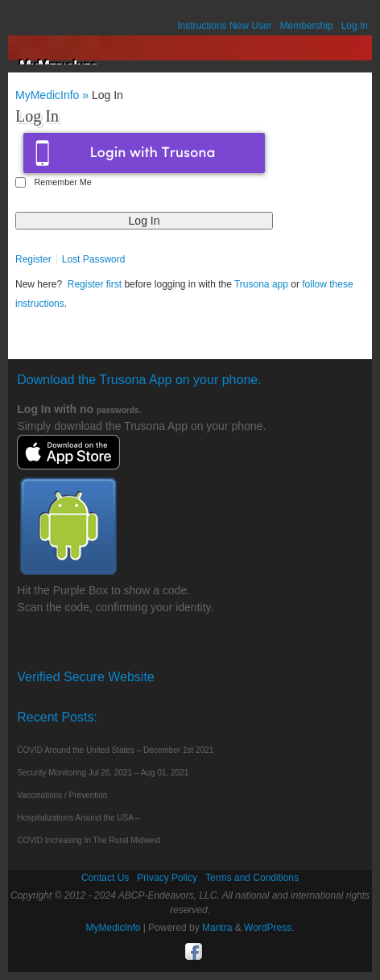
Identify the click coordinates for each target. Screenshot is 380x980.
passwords (118, 410)
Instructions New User (224, 26)
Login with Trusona (144, 153)
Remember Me (62, 182)
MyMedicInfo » (54, 95)
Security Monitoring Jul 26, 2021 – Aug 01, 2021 (103, 773)
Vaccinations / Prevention (62, 795)
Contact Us (105, 878)
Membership (307, 26)
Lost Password (94, 259)
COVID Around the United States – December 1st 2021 (115, 750)
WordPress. (269, 928)
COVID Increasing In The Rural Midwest (89, 840)
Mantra (217, 928)
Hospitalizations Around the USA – (78, 818)
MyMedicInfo (113, 928)
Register (33, 259)
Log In (355, 26)
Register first (95, 284)
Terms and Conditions (252, 878)
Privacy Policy (167, 878)
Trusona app (261, 284)
